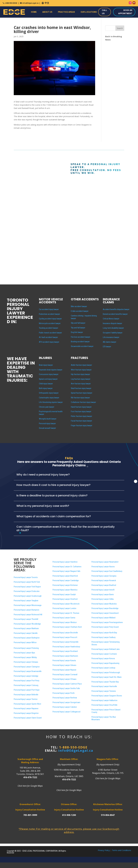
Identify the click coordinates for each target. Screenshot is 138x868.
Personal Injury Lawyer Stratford (65, 599)
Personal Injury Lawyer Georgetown (66, 702)
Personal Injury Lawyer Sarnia (64, 618)
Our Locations (89, 12)
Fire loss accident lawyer (81, 337)
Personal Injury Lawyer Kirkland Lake (106, 649)
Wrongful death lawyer (48, 419)
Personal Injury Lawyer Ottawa (64, 679)
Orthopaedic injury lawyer (49, 393)
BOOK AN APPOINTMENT (125, 12)
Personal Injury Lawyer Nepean (64, 670)
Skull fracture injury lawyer (81, 388)
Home (34, 12)
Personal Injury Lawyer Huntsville (104, 686)
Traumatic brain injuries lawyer (51, 370)
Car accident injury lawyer (49, 309)
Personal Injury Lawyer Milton (25, 642)
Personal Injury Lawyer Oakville (26, 633)
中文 (47, 3)
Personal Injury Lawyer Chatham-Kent (67, 627)
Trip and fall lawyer (78, 328)
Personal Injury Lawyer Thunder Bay (105, 682)
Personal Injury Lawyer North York (27, 582)
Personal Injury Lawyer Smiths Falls (66, 688)
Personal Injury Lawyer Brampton (26, 610)
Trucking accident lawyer (49, 328)
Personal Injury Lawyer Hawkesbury (66, 647)
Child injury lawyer (46, 384)
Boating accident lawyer (80, 342)
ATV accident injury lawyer (49, 342)
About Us (47, 12)
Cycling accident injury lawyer (50, 319)
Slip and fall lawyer (78, 323)
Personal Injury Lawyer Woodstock (66, 604)
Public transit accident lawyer (50, 333)
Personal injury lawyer (47, 423)
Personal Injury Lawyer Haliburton (104, 700)
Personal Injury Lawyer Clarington (27, 667)
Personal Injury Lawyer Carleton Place (67, 684)
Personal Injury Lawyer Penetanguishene (107, 622)
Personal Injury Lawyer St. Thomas (66, 613)
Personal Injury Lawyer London (64, 608)
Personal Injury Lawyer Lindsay (103, 668)
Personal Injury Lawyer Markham (26, 628)
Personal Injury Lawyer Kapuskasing (105, 663)
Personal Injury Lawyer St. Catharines (67, 567)
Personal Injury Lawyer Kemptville (65, 642)
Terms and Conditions (121, 850)
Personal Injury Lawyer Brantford (65, 576)
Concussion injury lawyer (49, 374)
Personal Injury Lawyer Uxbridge (26, 676)
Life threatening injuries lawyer (51, 402)
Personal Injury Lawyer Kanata (64, 660)
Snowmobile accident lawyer (82, 346)
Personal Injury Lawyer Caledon (65, 707)
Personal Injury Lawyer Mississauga (28, 605)
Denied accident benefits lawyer (115, 314)
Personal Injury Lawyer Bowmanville (28, 671)
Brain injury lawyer (46, 365)
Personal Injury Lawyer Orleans (64, 665)
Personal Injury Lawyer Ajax (24, 653)
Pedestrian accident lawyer (49, 314)
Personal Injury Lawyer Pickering (26, 648)
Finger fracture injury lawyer (82, 426)
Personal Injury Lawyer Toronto (26, 577)
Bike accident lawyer (79, 306)
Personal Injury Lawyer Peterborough (106, 672)
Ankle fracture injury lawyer (81, 365)
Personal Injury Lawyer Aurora (103, 567)
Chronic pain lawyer (47, 407)
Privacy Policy (104, 850)
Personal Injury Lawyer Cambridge (66, 580)
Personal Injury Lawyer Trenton (26, 699)
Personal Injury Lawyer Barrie (103, 594)
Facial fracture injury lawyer (81, 421)
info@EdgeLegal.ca (30, 3)
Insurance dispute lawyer (112, 323)
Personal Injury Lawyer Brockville (65, 633)
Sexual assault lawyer (47, 428)
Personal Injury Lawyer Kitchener (65, 585)
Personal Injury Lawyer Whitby (25, 657)
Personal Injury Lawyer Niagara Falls (66, 571)
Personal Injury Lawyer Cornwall (65, 675)
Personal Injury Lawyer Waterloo (65, 590)
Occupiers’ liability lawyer (113, 333)
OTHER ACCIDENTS (85, 299)
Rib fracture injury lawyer (80, 398)
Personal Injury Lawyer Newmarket (105, 562)
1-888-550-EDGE (11, 3)
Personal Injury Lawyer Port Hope (27, 690)
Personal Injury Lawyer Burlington (27, 638)
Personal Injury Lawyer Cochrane (104, 654)
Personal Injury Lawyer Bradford (104, 585)
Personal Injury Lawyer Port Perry (26, 681)
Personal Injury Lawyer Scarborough (28, 596)
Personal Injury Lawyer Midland (103, 618)
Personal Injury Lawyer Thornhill (26, 619)
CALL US (105, 12)
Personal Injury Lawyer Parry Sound (105, 627)
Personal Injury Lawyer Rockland (65, 651)
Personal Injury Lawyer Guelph (64, 594)
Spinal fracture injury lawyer (82, 393)
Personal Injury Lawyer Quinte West (27, 704)
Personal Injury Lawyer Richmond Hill (28, 615)
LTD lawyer (107, 347)
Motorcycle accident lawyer (50, 323)
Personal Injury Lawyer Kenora (103, 658)
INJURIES (45, 358)
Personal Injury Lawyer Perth (64, 693)
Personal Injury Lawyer (107, 696)
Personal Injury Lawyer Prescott (65, 637)
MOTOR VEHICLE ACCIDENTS (51, 301)
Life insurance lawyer (111, 337)
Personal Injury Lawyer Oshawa (26, 662)
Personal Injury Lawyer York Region (27, 587)
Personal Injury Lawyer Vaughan (26, 601)
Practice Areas (66, 12)
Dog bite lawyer (77, 332)
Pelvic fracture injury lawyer (81, 416)
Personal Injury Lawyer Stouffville (104, 705)
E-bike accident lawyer (80, 311)
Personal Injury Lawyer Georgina (104, 576)
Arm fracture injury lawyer (81, 384)
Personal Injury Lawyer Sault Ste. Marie (107, 677)
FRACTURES (80, 358)
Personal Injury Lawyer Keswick (104, 580)
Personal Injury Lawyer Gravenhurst (105, 613)
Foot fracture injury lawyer (81, 411)
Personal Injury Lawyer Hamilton (65, 562)
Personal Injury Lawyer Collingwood (66, 712)
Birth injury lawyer (46, 388)
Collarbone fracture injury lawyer (83, 402)
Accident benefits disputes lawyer (116, 309)
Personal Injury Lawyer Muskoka (104, 604)
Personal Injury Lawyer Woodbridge (27, 624)
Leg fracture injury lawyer (81, 379)
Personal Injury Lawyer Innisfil (103, 590)
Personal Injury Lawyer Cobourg (26, 685)
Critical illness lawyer (111, 319)
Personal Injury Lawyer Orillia (103, 599)
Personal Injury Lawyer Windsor (65, 622)
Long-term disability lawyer (113, 328)
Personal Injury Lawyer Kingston (26, 713)
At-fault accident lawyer (48, 337)
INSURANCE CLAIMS (111, 301)
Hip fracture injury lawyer (80, 374)
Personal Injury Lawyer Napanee (26, 708)
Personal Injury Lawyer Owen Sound (28, 718)
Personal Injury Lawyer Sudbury (103, 637)
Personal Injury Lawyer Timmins (104, 691)
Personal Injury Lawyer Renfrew (65, 698)
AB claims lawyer (109, 342)
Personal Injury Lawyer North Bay (104, 633)
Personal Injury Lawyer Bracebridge (105, 608)
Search (120, 28)
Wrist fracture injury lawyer (81, 370)
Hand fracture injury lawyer (81, 407)
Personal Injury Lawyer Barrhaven (65, 656)
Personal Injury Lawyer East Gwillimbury (107, 571)
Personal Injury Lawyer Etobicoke (27, 591)
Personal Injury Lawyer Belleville (26, 695)
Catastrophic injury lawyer (49, 398)
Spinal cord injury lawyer (48, 379)
